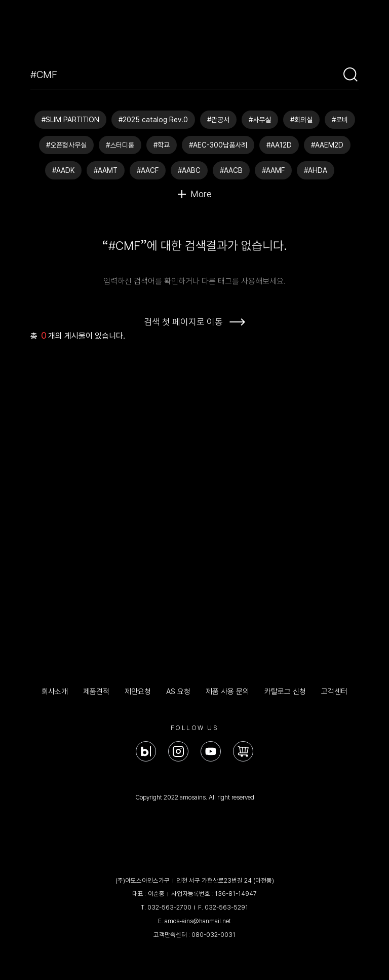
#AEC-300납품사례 (218, 145)
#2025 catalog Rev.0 (153, 120)
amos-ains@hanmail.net (198, 921)
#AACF (148, 170)
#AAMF (273, 170)
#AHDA (316, 170)
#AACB (231, 170)
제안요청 (138, 692)
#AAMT (106, 170)
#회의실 (301, 120)
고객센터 (334, 692)
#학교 (162, 145)
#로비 (340, 120)
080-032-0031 (213, 935)
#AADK (63, 170)
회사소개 (55, 692)
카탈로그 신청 (285, 692)
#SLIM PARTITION (70, 120)
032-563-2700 (169, 907)
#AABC (189, 170)
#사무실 (260, 120)
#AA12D (279, 145)
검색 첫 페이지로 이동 (183, 322)
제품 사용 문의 (227, 692)
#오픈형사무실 (66, 145)
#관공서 (218, 120)
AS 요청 (178, 692)
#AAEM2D (327, 145)
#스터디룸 (120, 145)
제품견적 (96, 692)
